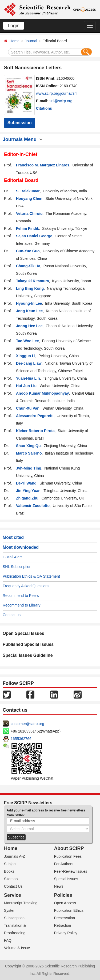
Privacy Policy (66, 933)
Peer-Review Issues (71, 871)
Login (14, 26)
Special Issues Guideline (28, 655)
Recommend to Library (22, 605)
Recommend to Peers (21, 596)
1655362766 (21, 739)
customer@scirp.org (27, 724)
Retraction (63, 925)
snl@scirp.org (61, 101)
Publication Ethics (69, 910)
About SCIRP (69, 848)
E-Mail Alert (12, 557)
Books (9, 871)
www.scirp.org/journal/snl (57, 93)
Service (13, 895)
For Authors (64, 864)
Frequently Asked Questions (26, 586)
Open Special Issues (23, 633)
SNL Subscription (17, 567)
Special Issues (66, 879)
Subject (10, 864)
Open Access (65, 903)
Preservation (65, 918)
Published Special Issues (28, 644)
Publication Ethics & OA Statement (31, 576)
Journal (31, 41)
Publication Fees (68, 856)
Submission (20, 123)
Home (15, 41)
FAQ (8, 940)
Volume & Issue (17, 948)
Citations (44, 108)
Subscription (14, 918)
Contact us (12, 615)
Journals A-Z (15, 856)
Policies (63, 895)
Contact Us (13, 886)
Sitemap (11, 879)
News (59, 886)
